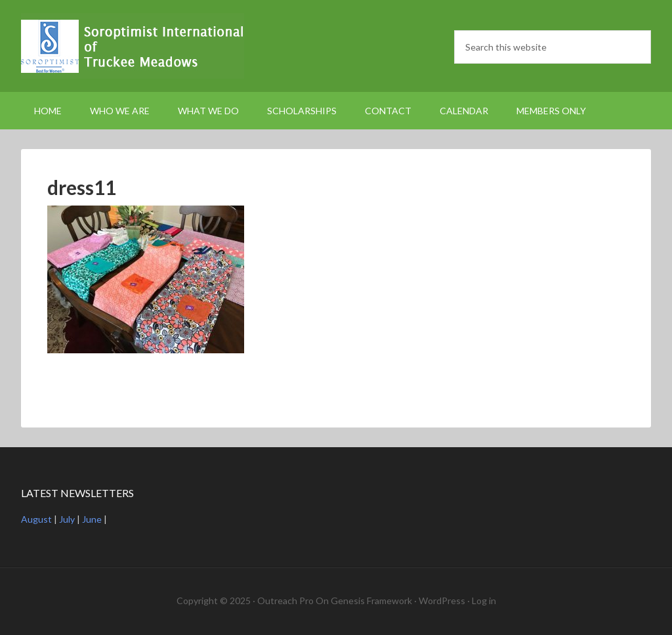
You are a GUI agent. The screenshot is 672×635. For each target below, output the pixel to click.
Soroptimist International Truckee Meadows (133, 46)
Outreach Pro (285, 601)
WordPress (442, 601)
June (92, 519)
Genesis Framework (371, 601)
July (67, 519)
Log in (484, 601)
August (36, 519)
